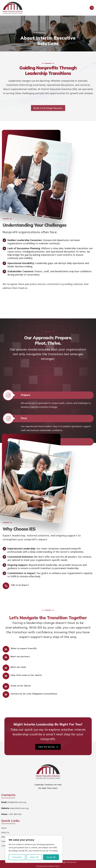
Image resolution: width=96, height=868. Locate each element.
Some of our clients (21, 686)
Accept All (51, 857)
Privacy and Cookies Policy (48, 866)
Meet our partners (20, 656)
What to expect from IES (24, 648)
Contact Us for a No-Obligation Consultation (34, 694)
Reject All (34, 857)
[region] (34, 849)
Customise (17, 857)
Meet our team (18, 667)
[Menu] (92, 8)
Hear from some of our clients (26, 675)
